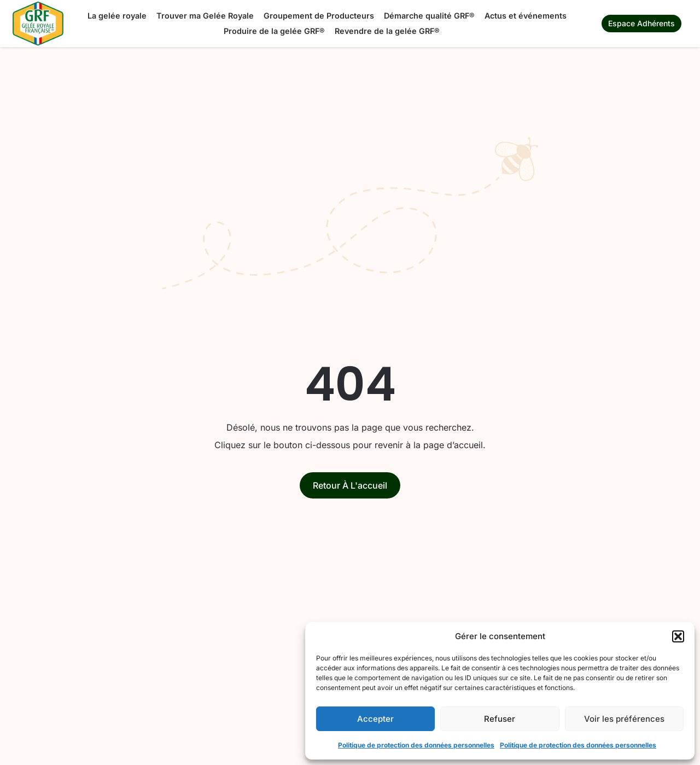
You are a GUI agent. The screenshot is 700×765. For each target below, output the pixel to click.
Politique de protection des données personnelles (416, 745)
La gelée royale (117, 16)
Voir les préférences (624, 719)
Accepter (375, 719)
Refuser (500, 719)
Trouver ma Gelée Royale (205, 16)
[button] (678, 636)
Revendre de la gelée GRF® (387, 31)
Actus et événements (526, 16)
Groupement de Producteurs (319, 16)
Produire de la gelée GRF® (274, 31)
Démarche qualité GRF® (429, 16)
